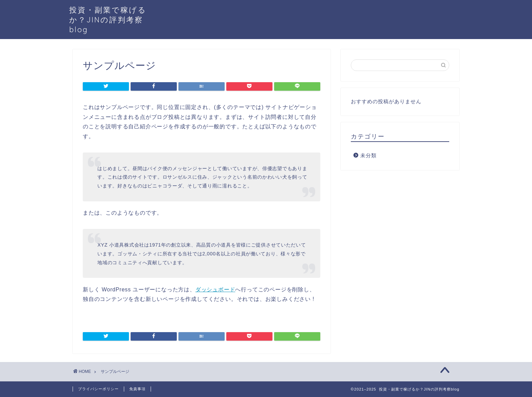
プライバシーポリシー (98, 389)
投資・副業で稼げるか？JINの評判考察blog (108, 20)
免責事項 (137, 389)
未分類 (368, 155)
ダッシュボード (215, 290)
